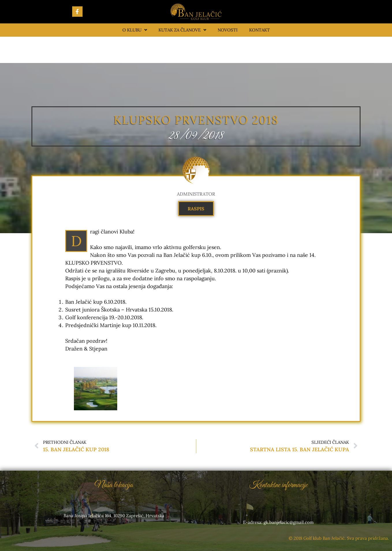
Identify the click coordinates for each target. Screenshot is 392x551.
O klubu (135, 30)
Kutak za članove (182, 30)
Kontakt (260, 30)
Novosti (228, 30)
